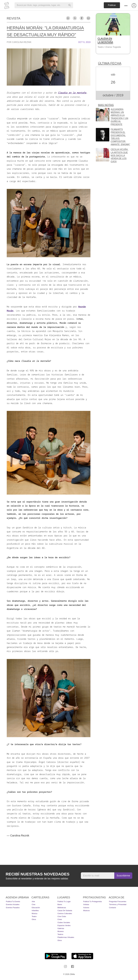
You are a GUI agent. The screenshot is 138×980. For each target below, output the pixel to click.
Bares (60, 904)
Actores (86, 908)
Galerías (61, 928)
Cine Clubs (62, 916)
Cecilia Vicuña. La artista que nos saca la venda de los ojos (119, 155)
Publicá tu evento (13, 901)
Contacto (113, 908)
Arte (33, 901)
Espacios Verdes (64, 925)
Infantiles (35, 911)
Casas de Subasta (65, 911)
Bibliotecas (62, 908)
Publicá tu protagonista (93, 901)
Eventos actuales (13, 904)
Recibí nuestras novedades (38, 874)
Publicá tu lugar (64, 901)
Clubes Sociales (64, 922)
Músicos (87, 911)
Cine (33, 904)
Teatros (60, 934)
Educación (36, 908)
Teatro (34, 916)
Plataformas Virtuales (66, 937)
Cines (60, 919)
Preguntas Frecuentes (118, 901)
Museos (61, 931)
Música (34, 913)
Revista (14, 18)
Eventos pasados (13, 908)
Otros (34, 919)
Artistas (86, 904)
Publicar (112, 5)
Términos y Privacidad (118, 904)
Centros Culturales (65, 913)
